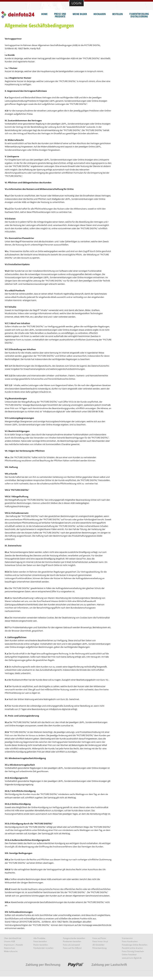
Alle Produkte (39, 938)
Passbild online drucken (132, 948)
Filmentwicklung (100, 948)
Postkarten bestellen (72, 941)
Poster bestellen (41, 945)
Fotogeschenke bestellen (74, 938)
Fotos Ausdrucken (130, 941)
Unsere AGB (9, 941)
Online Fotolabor (129, 955)
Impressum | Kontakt (13, 945)
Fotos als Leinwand (71, 945)
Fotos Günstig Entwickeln (133, 951)
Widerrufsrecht (11, 951)
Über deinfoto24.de (13, 938)
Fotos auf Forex (99, 938)
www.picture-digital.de (132, 958)
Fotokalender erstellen (43, 948)
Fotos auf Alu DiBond (72, 948)
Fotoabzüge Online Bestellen (135, 945)
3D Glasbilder (98, 945)
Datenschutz (10, 948)
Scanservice (127, 938)
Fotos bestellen (40, 941)
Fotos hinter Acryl (100, 941)
